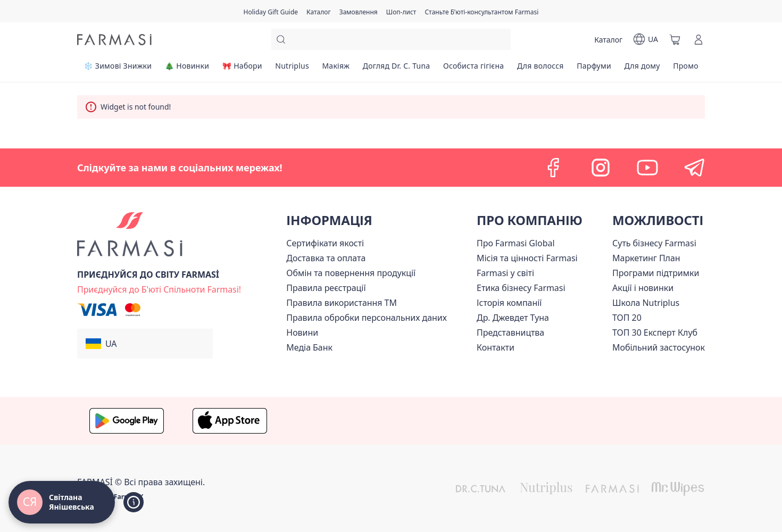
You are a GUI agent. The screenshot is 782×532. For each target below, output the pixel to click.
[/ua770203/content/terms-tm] (342, 303)
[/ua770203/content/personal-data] (366, 318)
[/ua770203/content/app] (659, 347)
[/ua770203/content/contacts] (496, 347)
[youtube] (647, 168)
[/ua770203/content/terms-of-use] (326, 288)
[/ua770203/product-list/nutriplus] (292, 69)
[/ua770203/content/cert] (325, 243)
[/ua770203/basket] (675, 39)
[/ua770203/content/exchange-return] (351, 273)
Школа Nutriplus (646, 303)
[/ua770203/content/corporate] (505, 273)
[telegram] (694, 168)
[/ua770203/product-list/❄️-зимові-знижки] (118, 69)
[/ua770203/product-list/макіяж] (336, 69)
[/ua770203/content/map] (510, 332)
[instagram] (601, 168)
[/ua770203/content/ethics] (521, 288)
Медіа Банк (309, 347)
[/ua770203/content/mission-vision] (527, 258)
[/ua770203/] (114, 40)
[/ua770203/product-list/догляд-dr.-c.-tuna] (396, 69)
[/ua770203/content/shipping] (326, 258)
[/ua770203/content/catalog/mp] (646, 258)
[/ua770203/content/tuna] (513, 318)
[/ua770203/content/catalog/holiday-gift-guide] (271, 11)
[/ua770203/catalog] (319, 11)
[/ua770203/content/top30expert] (655, 332)
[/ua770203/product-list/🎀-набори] (242, 69)
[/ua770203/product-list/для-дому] (642, 69)
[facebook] (554, 168)
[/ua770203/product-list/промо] (686, 69)
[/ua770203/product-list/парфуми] (594, 69)
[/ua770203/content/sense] (654, 243)
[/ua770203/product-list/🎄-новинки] (187, 69)
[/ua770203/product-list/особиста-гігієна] (474, 69)
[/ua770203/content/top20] (627, 318)
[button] (145, 344)
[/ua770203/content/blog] (302, 332)
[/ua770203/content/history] (509, 303)
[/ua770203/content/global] (515, 243)
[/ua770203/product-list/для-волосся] (540, 69)
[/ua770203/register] (359, 11)
